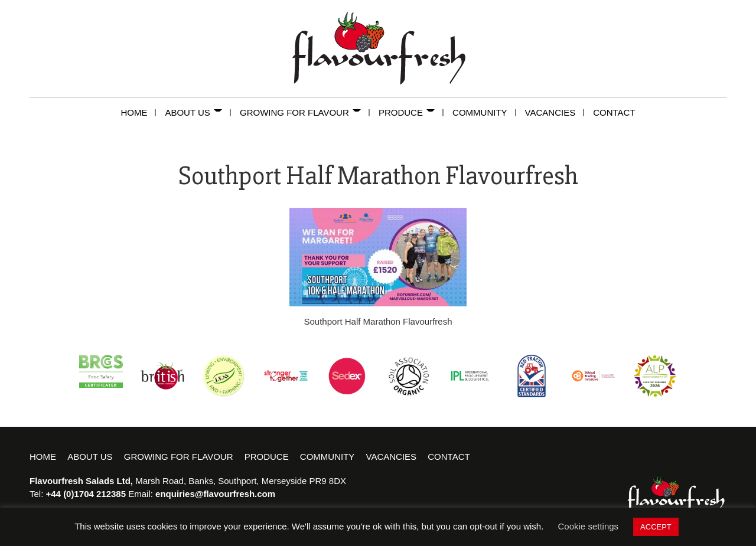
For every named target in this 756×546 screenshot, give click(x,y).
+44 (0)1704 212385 (86, 494)
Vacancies (555, 112)
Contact (614, 112)
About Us (198, 112)
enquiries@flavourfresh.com (215, 494)
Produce (411, 112)
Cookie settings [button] (589, 526)
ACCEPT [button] (656, 527)
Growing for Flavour (305, 112)
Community (484, 112)
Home (138, 112)
